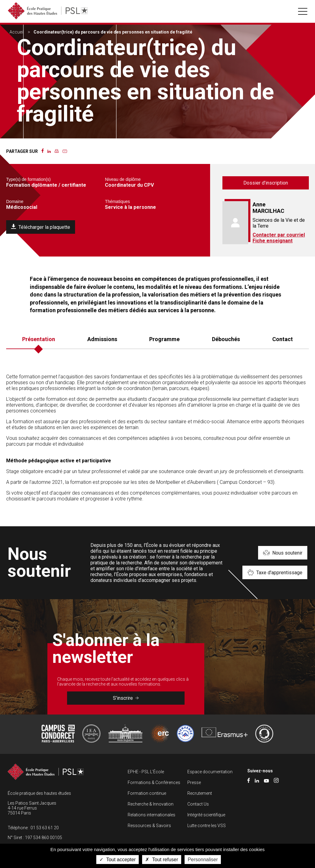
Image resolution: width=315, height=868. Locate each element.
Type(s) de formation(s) (28, 179)
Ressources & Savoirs (149, 826)
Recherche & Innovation (151, 804)
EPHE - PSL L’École (146, 772)
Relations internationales (152, 815)
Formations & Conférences (154, 782)
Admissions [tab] (102, 339)
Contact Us (198, 804)
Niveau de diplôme (123, 179)
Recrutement (200, 793)
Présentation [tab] (39, 339)
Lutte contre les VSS (207, 826)
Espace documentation (210, 772)
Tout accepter (118, 860)
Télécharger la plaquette (44, 227)
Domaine (15, 201)
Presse (194, 782)
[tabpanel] (157, 440)
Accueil (17, 32)
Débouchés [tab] (226, 339)
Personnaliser (203, 860)
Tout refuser (162, 860)
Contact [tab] (283, 339)
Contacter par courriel (279, 235)
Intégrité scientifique (206, 815)
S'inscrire (126, 698)
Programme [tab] (164, 339)
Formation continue (147, 793)
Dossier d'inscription (266, 183)
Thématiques (117, 201)
